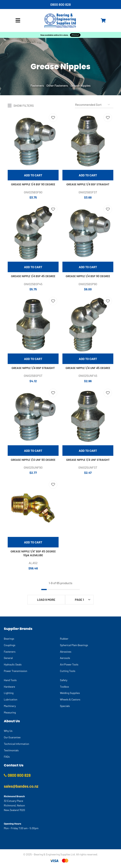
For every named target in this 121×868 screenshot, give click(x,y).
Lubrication (11, 699)
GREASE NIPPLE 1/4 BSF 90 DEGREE (33, 184)
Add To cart (33, 175)
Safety (64, 680)
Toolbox (64, 687)
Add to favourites (53, 118)
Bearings (9, 639)
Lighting (9, 693)
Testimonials (11, 750)
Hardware (10, 687)
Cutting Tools (68, 671)
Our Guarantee (12, 737)
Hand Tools (10, 680)
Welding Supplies (70, 693)
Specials (65, 706)
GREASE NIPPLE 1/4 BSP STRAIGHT (33, 368)
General (8, 658)
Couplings (10, 645)
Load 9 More (46, 600)
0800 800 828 (61, 4)
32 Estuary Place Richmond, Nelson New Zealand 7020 (14, 805)
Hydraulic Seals (13, 664)
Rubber (64, 639)
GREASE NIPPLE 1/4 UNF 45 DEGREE (88, 368)
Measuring (10, 712)
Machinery (10, 706)
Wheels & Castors (70, 699)
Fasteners (37, 85)
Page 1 (79, 600)
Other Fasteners (57, 85)
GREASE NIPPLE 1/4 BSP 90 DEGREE (88, 276)
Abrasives (66, 652)
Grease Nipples (81, 85)
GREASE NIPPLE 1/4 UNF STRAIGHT (88, 460)
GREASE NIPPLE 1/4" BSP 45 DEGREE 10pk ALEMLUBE (33, 553)
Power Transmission (15, 671)
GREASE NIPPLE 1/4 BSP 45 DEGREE (33, 276)
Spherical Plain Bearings (74, 645)
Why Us (8, 731)
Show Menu (18, 20)
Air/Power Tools (69, 664)
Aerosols (65, 658)
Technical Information (17, 744)
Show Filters (24, 105)
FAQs (7, 757)
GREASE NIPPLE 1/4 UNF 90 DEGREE (33, 460)
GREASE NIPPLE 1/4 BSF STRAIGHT (88, 184)
